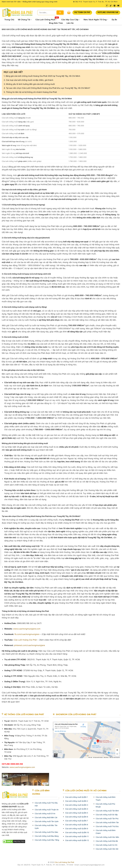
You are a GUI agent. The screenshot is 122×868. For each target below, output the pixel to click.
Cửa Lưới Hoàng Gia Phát (64, 862)
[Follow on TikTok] (111, 6)
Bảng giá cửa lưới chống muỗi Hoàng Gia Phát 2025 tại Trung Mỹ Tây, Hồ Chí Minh (42, 76)
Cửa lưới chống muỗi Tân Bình (107, 811)
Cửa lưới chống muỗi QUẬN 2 (77, 801)
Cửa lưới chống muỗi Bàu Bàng (47, 836)
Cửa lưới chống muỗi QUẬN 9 (77, 829)
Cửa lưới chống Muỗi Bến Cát (46, 817)
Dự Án (114, 20)
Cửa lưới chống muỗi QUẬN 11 (77, 836)
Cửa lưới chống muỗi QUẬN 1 (76, 797)
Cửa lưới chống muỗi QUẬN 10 (77, 832)
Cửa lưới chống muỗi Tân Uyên (47, 821)
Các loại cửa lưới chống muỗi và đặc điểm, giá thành (28, 80)
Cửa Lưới (25, 640)
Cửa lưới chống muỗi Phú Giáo (46, 832)
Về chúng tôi (25, 20)
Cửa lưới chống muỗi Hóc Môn (107, 837)
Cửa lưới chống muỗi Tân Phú (107, 819)
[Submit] (60, 13)
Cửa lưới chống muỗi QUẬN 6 (77, 817)
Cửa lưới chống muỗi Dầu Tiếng (47, 840)
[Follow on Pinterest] (115, 6)
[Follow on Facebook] (107, 6)
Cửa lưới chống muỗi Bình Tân (107, 822)
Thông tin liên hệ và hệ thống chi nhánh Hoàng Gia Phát (30, 92)
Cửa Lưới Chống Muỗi (47, 19)
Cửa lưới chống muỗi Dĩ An (45, 814)
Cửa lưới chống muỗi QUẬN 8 (77, 825)
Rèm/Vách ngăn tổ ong (96, 20)
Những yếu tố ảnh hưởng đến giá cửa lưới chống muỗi (29, 84)
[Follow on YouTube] (118, 6)
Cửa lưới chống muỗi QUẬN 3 (77, 805)
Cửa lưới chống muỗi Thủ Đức (107, 826)
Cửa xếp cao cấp (71, 20)
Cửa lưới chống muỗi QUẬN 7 (77, 821)
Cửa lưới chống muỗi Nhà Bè (107, 841)
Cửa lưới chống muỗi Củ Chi (106, 845)
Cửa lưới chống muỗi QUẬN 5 (77, 813)
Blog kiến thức (56, 23)
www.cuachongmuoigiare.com (22, 767)
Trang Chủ (9, 20)
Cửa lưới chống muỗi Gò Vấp (107, 815)
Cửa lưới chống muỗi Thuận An (47, 810)
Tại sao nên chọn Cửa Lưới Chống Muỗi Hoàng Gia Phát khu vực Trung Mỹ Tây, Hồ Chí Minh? (47, 88)
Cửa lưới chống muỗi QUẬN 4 (77, 809)
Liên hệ (70, 23)
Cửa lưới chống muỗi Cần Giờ (107, 849)
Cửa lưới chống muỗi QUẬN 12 (77, 840)
